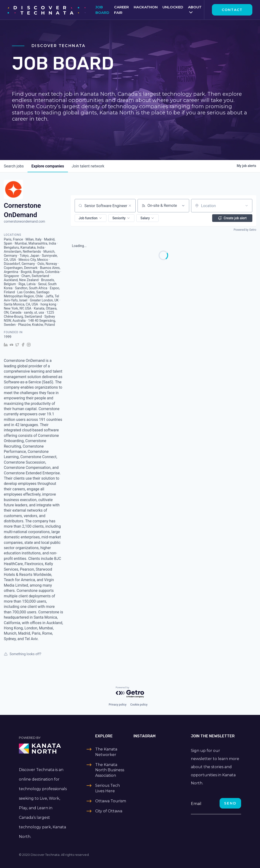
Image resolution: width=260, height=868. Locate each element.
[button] (91, 218)
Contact (232, 10)
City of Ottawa (109, 811)
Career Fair (122, 10)
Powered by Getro (245, 230)
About (195, 7)
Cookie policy (139, 705)
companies (48, 166)
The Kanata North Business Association (110, 770)
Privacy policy (117, 705)
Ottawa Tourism (111, 801)
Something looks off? (22, 654)
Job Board (102, 10)
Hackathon (146, 7)
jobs (14, 166)
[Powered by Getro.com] (130, 692)
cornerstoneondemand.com (25, 221)
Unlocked (173, 7)
